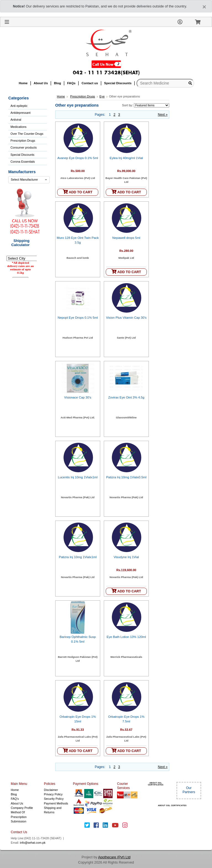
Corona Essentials (23, 162)
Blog (14, 794)
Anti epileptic (19, 106)
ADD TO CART (78, 192)
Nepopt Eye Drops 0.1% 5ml (78, 318)
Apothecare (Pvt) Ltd (114, 857)
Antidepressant (21, 113)
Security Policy (54, 799)
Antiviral (16, 120)
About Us (17, 803)
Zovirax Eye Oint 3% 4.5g (126, 397)
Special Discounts (22, 155)
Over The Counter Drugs (27, 134)
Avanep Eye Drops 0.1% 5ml (78, 158)
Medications (18, 127)
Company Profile (22, 808)
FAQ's (15, 799)
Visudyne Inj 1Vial (126, 557)
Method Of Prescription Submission (19, 817)
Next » (163, 115)
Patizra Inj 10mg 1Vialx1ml (78, 557)
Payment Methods (56, 803)
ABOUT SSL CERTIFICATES (156, 784)
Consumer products (24, 147)
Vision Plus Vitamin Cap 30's (126, 318)
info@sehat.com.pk (33, 843)
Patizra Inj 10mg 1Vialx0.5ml (126, 477)
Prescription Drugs (23, 141)
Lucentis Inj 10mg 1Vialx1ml (78, 477)
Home (61, 96)
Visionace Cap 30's (78, 397)
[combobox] (29, 180)
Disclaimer (51, 790)
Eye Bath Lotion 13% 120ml (126, 637)
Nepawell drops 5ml (126, 238)
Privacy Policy (53, 794)
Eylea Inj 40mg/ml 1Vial (126, 158)
